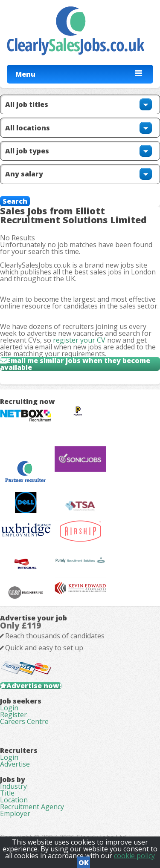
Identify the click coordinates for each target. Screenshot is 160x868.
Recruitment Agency (32, 807)
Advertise (15, 764)
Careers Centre (24, 721)
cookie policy (134, 856)
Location (14, 800)
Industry (13, 786)
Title (7, 793)
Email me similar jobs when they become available (75, 364)
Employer (15, 813)
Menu (25, 74)
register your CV (79, 340)
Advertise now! (34, 686)
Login (9, 708)
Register (13, 715)
